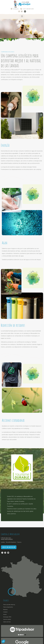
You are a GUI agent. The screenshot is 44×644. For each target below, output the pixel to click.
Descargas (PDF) (7, 617)
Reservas (5, 610)
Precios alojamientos (8, 607)
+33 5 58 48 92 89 (27, 9)
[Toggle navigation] (22, 16)
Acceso (5, 614)
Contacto (14, 9)
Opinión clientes (7, 619)
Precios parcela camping (9, 605)
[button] (3, 641)
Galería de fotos (7, 622)
